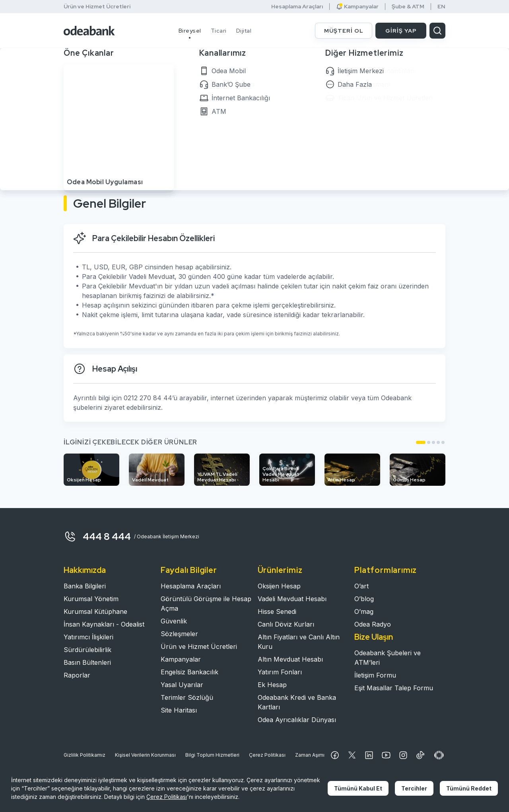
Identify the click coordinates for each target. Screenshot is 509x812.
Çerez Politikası (267, 755)
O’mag (364, 611)
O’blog (364, 599)
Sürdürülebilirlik (87, 650)
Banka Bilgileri (85, 586)
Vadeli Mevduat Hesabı (292, 599)
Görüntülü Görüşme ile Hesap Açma (206, 604)
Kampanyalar (357, 7)
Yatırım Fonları (280, 672)
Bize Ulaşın (374, 637)
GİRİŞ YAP (401, 31)
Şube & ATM (408, 7)
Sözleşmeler (179, 634)
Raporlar (77, 675)
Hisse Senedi (277, 611)
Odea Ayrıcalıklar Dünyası (297, 720)
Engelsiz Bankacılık (189, 672)
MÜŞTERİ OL (344, 31)
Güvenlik (174, 621)
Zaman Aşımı (310, 755)
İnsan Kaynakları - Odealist (104, 624)
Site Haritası (179, 710)
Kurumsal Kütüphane (95, 611)
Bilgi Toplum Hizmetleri (212, 755)
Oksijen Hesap (279, 586)
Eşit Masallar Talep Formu (394, 688)
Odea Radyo (373, 624)
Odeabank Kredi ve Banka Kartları (297, 702)
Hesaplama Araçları (297, 7)
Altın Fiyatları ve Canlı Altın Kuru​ (299, 642)
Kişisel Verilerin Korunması (145, 755)
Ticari (219, 31)
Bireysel (190, 31)
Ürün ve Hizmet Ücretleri (97, 6)
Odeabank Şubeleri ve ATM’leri (388, 658)
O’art (361, 586)
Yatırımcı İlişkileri (88, 637)
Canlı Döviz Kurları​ (286, 624)
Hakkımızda (85, 570)
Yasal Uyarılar (182, 685)
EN (441, 7)
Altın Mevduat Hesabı (290, 659)
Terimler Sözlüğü (187, 697)
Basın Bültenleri (87, 662)
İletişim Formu (375, 675)
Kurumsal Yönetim (91, 599)
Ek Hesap (272, 685)
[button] (421, 442)
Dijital (244, 31)
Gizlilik (85, 755)
